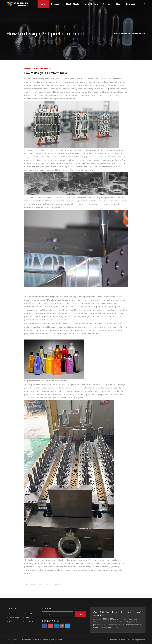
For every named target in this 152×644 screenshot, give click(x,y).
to (52, 584)
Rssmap (122, 640)
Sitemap (114, 640)
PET (26, 584)
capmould (46, 69)
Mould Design (92, 4)
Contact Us (132, 4)
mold (40, 584)
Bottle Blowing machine (136, 640)
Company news (138, 34)
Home (43, 4)
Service (108, 4)
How (46, 584)
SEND (81, 614)
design (57, 584)
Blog (119, 4)
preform (33, 584)
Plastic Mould (73, 4)
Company (56, 4)
